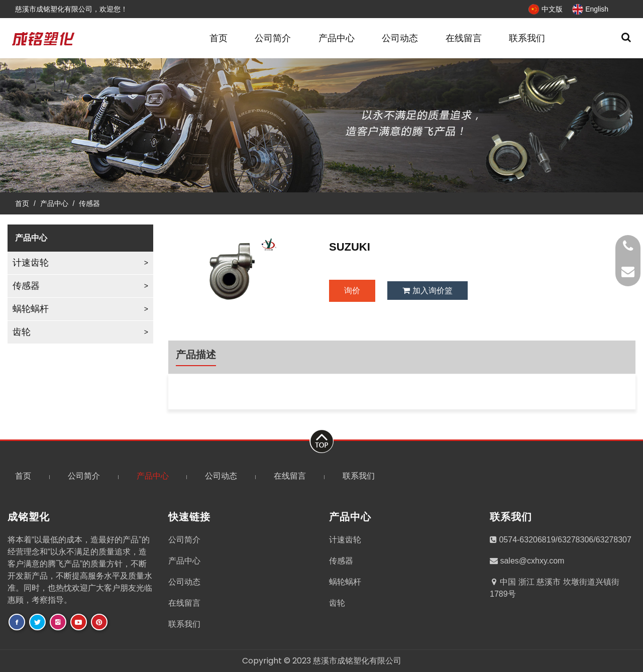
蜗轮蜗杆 (31, 309)
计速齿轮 (31, 263)
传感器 (89, 203)
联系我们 (527, 38)
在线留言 (464, 38)
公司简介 (273, 38)
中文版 (545, 9)
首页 (219, 38)
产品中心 (337, 38)
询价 (352, 291)
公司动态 (400, 38)
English (590, 9)
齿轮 (22, 332)
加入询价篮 (427, 291)
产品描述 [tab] (196, 355)
